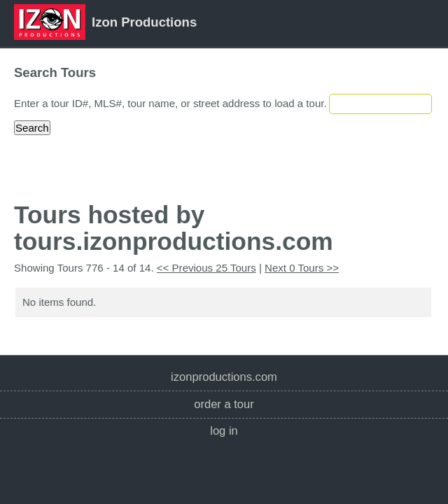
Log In (224, 431)
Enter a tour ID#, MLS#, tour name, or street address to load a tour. (170, 103)
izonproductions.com (224, 377)
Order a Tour (224, 404)
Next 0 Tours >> (302, 268)
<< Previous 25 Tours (206, 268)
